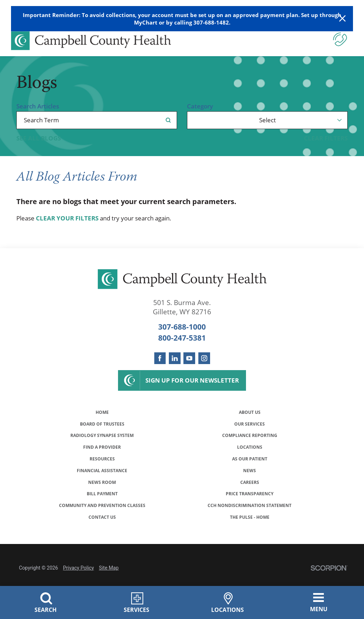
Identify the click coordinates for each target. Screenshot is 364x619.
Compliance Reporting (250, 442)
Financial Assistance (102, 485)
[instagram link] (204, 358)
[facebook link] (160, 358)
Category (200, 106)
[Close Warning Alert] (342, 19)
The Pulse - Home (250, 543)
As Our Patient (250, 471)
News (250, 485)
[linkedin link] (175, 358)
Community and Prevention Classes (102, 528)
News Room (102, 499)
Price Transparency (250, 514)
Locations (250, 456)
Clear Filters (326, 138)
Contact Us (102, 543)
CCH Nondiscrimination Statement (250, 528)
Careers (250, 499)
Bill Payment (102, 514)
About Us (250, 413)
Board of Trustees (102, 428)
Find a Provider (102, 456)
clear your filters (67, 218)
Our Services (250, 428)
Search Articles (38, 106)
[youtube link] (189, 358)
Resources (102, 471)
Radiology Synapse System (102, 442)
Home (102, 413)
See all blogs (39, 138)
